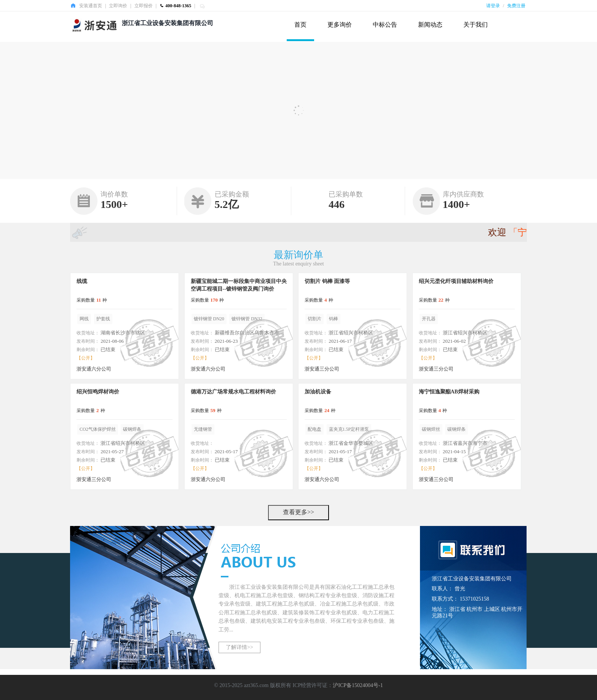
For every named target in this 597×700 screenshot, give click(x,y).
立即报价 (144, 6)
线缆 (82, 281)
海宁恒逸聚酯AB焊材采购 (449, 392)
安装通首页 (91, 6)
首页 (300, 25)
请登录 (493, 6)
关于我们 (476, 25)
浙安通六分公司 (94, 369)
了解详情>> (239, 647)
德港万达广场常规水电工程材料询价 (233, 392)
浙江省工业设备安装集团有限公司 (168, 23)
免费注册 (516, 6)
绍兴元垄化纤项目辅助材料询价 (456, 281)
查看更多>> (298, 512)
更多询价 (340, 25)
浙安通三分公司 (322, 369)
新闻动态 (430, 25)
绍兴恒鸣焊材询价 (98, 392)
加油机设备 (318, 392)
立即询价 (118, 6)
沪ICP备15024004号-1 (358, 685)
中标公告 (385, 25)
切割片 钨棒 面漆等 (327, 281)
